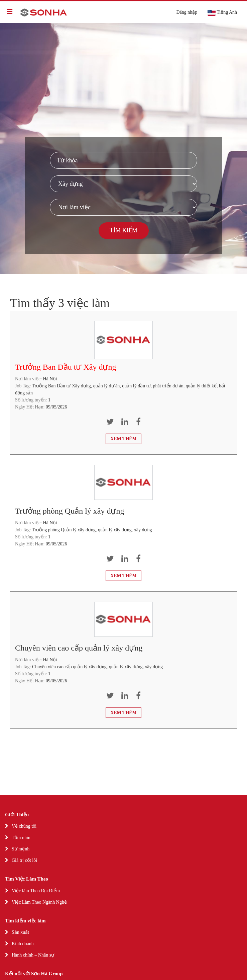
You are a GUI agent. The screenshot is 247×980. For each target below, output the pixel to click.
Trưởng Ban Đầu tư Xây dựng (66, 367)
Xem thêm (123, 439)
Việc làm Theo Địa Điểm (36, 891)
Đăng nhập (187, 12)
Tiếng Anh (222, 13)
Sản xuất (20, 932)
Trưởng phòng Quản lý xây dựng (70, 511)
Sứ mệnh (21, 849)
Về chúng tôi (24, 826)
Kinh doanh (23, 944)
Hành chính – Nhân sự (33, 955)
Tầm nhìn (21, 838)
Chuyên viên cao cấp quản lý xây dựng (79, 648)
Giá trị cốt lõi (24, 860)
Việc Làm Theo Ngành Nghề (39, 902)
